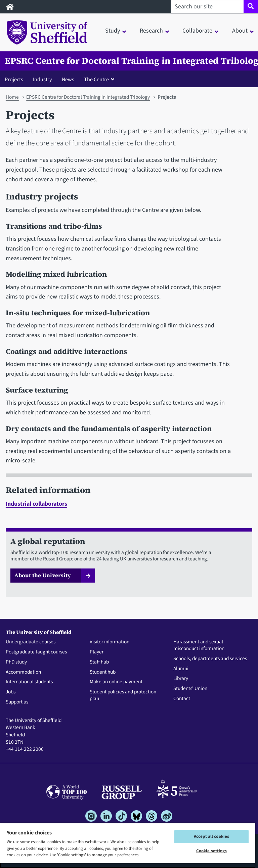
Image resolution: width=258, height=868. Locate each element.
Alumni (181, 669)
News (68, 79)
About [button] (240, 31)
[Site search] (251, 7)
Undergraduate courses (31, 642)
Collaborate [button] (197, 31)
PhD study (16, 662)
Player (97, 652)
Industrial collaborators (36, 504)
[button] (101, 79)
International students (29, 682)
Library (181, 679)
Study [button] (113, 31)
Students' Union (190, 689)
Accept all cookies (211, 836)
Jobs (11, 692)
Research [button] (151, 31)
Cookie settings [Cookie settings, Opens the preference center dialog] (212, 851)
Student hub (103, 672)
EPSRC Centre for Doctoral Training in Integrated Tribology (88, 97)
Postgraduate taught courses (36, 652)
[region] (128, 845)
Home (12, 97)
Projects (14, 79)
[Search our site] (207, 7)
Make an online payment (116, 682)
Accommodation (23, 672)
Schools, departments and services (210, 659)
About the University (43, 575)
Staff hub (99, 662)
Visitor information (110, 642)
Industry (42, 79)
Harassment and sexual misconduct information (199, 645)
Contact (182, 699)
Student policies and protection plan (123, 695)
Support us (17, 702)
